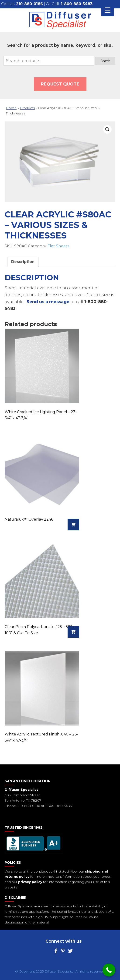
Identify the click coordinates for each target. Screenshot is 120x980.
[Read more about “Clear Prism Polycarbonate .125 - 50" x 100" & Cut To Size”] (73, 632)
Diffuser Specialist (60, 20)
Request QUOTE (60, 84)
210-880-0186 (29, 4)
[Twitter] (70, 951)
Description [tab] (23, 262)
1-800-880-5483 (77, 4)
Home (11, 108)
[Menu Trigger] (108, 10)
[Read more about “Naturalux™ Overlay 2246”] (73, 525)
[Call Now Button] (109, 970)
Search (105, 61)
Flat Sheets (58, 246)
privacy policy (30, 882)
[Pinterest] (63, 951)
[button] (107, 129)
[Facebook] (56, 951)
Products (27, 108)
